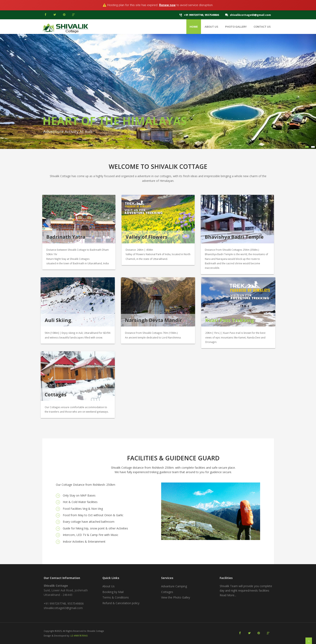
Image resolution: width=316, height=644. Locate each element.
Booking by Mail (113, 592)
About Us (211, 27)
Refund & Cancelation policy (121, 603)
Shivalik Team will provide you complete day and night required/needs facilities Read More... (246, 591)
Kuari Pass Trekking (230, 320)
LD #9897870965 (79, 636)
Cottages (167, 592)
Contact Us (262, 27)
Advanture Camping (174, 586)
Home (194, 27)
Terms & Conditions (116, 597)
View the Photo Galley (176, 597)
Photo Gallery (236, 27)
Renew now (167, 5)
